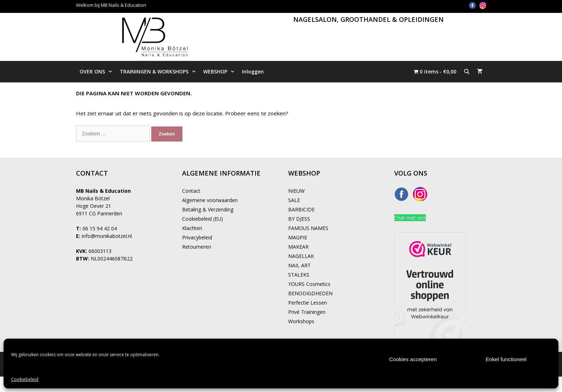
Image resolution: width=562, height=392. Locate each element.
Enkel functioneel (506, 359)
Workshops (301, 321)
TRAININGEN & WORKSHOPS (160, 72)
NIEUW (296, 191)
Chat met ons (410, 218)
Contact (191, 191)
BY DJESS (299, 219)
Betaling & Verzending (208, 209)
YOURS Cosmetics (309, 284)
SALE (294, 200)
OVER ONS (98, 72)
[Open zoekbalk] (467, 72)
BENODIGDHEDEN (310, 293)
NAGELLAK (301, 256)
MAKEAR (298, 247)
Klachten (192, 228)
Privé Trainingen (307, 312)
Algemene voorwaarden (210, 200)
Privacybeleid (197, 237)
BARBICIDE (301, 209)
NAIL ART (299, 265)
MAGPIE (298, 237)
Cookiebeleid (25, 379)
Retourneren (197, 247)
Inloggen (253, 71)
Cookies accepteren (413, 359)
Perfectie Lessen (308, 303)
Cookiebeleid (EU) (203, 219)
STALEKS (299, 275)
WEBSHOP (221, 72)
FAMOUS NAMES (308, 228)
